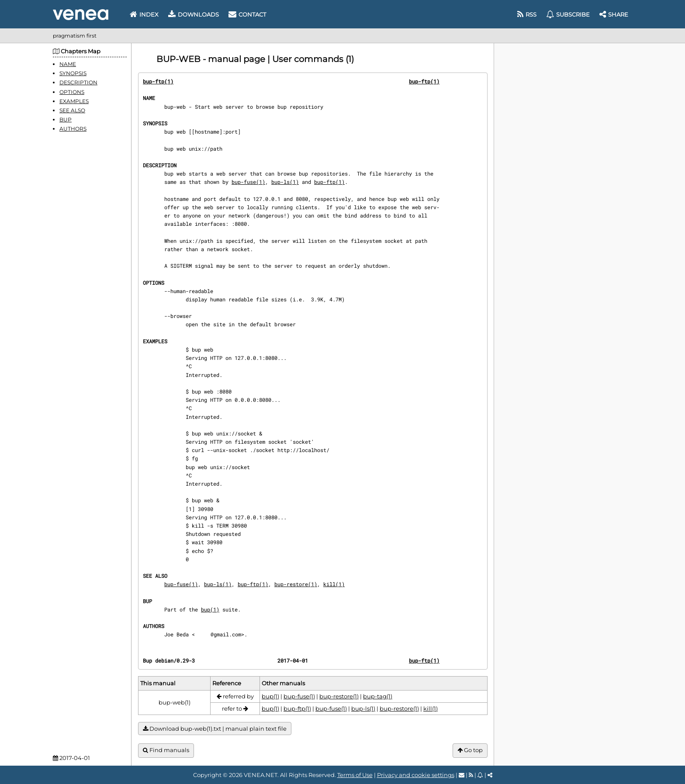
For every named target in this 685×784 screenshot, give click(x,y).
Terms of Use (355, 775)
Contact (247, 14)
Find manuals (166, 750)
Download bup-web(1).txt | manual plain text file (215, 729)
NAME (68, 64)
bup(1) (210, 609)
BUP (66, 119)
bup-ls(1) (285, 182)
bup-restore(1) (296, 584)
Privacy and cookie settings (416, 775)
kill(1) (334, 584)
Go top (470, 750)
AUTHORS (73, 129)
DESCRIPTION (78, 82)
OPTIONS (72, 92)
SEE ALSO (72, 110)
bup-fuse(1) (248, 182)
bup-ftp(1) (158, 81)
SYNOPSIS (73, 73)
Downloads (194, 14)
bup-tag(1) (378, 696)
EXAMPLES (74, 101)
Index (144, 14)
